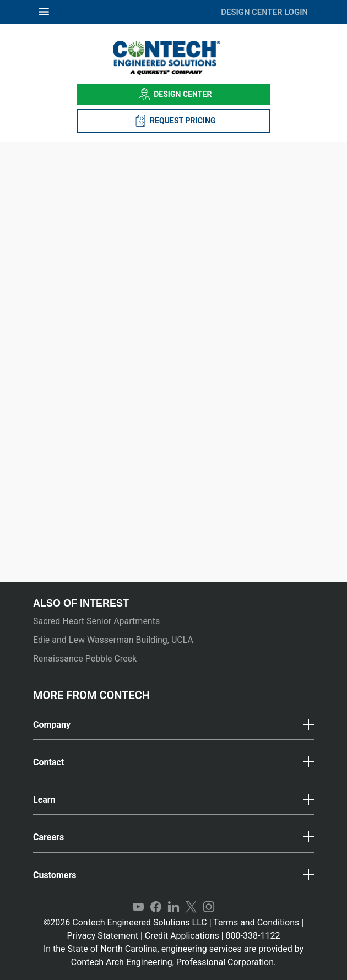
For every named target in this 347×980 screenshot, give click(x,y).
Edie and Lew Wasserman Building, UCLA (113, 640)
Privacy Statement (103, 936)
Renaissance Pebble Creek (85, 659)
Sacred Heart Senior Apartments (96, 621)
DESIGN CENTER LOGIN (264, 12)
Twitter (191, 907)
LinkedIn (173, 907)
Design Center (174, 94)
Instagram (209, 907)
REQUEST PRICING (174, 121)
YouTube (138, 907)
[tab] (173, 725)
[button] (173, 725)
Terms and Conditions (256, 922)
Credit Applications (182, 936)
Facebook (156, 907)
